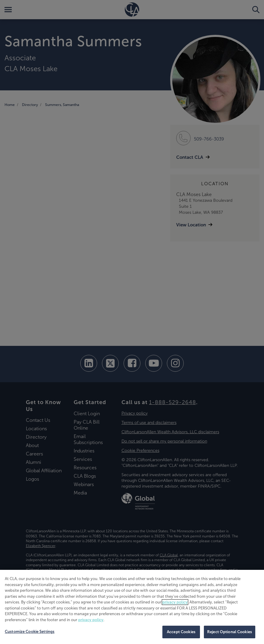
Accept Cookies (181, 632)
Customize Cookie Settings (30, 632)
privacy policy (175, 602)
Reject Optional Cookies (230, 632)
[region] (132, 607)
